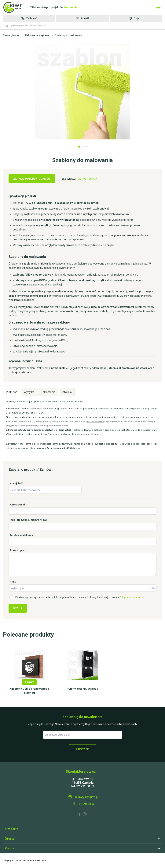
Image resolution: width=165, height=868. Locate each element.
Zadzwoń (32, 18)
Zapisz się (82, 749)
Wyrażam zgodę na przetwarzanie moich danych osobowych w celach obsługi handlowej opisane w (78, 597)
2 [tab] (82, 147)
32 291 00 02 (87, 179)
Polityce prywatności (130, 597)
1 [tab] (79, 146)
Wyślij (18, 608)
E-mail (85, 18)
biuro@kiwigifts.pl (87, 797)
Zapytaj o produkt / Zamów (32, 179)
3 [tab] (86, 147)
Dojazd (138, 18)
